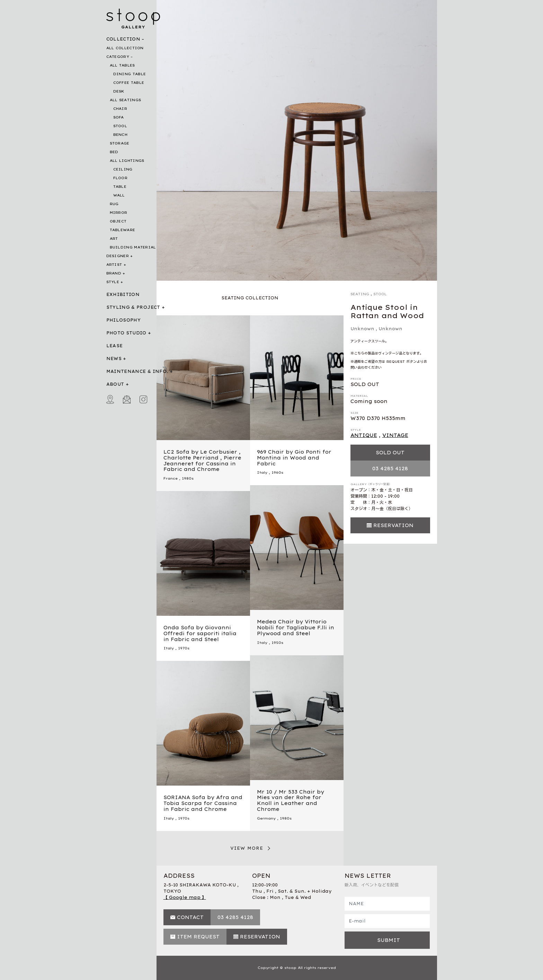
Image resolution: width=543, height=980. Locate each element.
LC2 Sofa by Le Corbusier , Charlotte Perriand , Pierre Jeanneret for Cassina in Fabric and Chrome (202, 461)
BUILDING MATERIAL (133, 247)
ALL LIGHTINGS (127, 161)
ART (114, 239)
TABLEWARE (123, 230)
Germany (266, 818)
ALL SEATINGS (126, 100)
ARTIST (114, 265)
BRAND (114, 273)
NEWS (114, 358)
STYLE (113, 282)
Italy (262, 472)
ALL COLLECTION (125, 48)
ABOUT (115, 384)
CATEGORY (118, 57)
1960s (277, 472)
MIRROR (119, 213)
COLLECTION (123, 39)
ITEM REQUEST (198, 937)
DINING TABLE (130, 74)
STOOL (120, 126)
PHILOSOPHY (124, 320)
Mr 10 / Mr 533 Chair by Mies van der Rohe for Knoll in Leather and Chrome (291, 800)
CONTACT (190, 917)
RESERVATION (393, 525)
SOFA (119, 117)
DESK (119, 91)
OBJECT (118, 221)
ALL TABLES (122, 65)
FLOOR (121, 178)
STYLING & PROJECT (133, 307)
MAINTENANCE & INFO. (137, 371)
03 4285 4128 (390, 469)
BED (114, 152)
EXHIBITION (123, 294)
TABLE (120, 187)
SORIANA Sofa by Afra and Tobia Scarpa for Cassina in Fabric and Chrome (203, 803)
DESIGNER (118, 256)
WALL (119, 195)
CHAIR (120, 109)
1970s (184, 648)
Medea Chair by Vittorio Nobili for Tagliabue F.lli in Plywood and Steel (296, 628)
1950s (277, 643)
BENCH (121, 135)
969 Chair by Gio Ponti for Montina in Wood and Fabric (294, 458)
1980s (188, 478)
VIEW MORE (247, 848)
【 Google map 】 (185, 897)
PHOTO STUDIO (126, 333)
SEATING (360, 294)
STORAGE (120, 143)
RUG (114, 204)
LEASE (115, 346)
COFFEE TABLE (129, 83)
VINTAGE (395, 435)
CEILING (123, 169)
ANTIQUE (364, 435)
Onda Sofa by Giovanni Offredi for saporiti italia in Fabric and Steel (200, 633)
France (171, 478)
